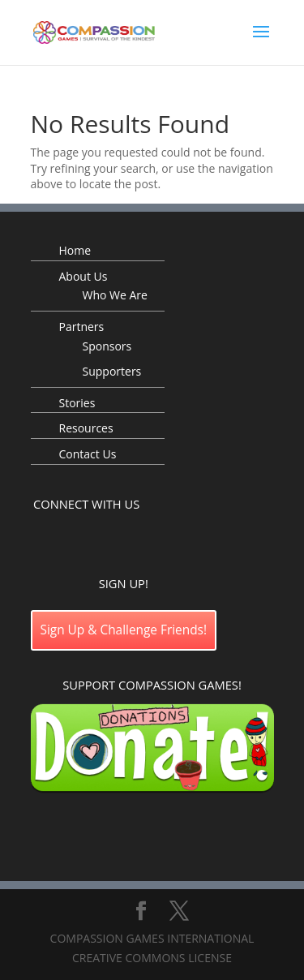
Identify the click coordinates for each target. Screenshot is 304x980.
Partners (82, 327)
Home (75, 250)
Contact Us (88, 454)
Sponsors (107, 346)
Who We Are (115, 295)
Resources (86, 428)
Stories (77, 403)
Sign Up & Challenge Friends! (124, 630)
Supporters (112, 371)
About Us (83, 276)
